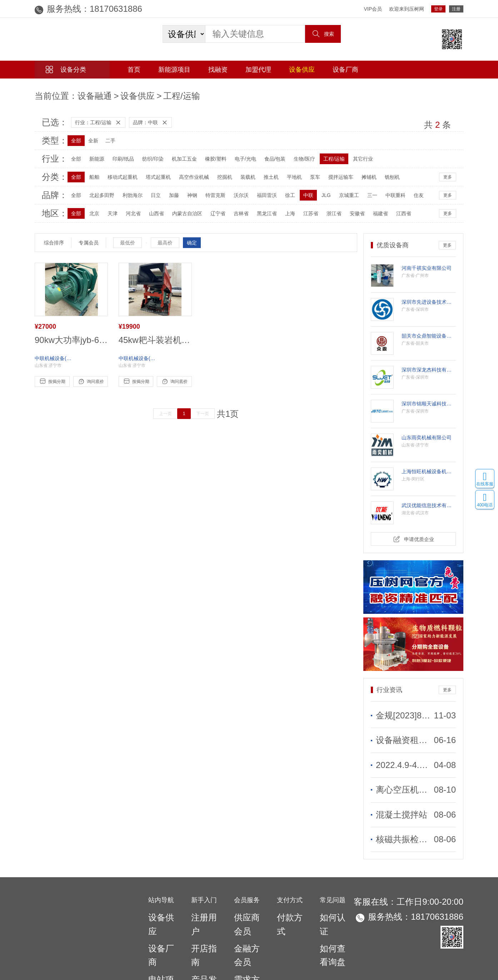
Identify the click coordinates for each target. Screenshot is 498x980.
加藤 (168, 190)
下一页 (208, 402)
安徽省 (351, 208)
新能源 (91, 153)
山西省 (150, 208)
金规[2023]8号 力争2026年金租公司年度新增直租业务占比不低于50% (404, 706)
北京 (88, 208)
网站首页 (192, 939)
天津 (106, 208)
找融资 (218, 70)
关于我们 (223, 939)
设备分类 (66, 70)
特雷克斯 (209, 190)
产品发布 (201, 897)
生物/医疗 (298, 153)
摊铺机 (363, 171)
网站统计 (10, 976)
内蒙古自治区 (181, 208)
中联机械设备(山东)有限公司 (54, 347)
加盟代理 (258, 70)
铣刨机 (386, 171)
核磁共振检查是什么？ (401, 802)
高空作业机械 (188, 171)
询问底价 (91, 370)
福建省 (374, 208)
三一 (366, 190)
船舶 (88, 171)
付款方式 (287, 874)
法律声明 (306, 939)
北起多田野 (96, 190)
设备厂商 (345, 70)
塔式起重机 (152, 171)
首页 (134, 70)
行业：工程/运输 (96, 117)
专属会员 (89, 237)
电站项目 (158, 897)
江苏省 (305, 208)
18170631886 (87, 9)
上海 (284, 208)
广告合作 (252, 939)
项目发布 (201, 909)
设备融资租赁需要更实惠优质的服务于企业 (404, 726)
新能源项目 (174, 70)
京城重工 (343, 190)
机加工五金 (178, 153)
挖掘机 (219, 171)
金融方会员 (246, 886)
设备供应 (302, 70)
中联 (302, 190)
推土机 (265, 171)
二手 (104, 135)
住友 (413, 190)
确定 (192, 237)
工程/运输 (123, 93)
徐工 (284, 190)
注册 (456, 9)
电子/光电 (239, 153)
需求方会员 (246, 897)
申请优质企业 (413, 533)
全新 (87, 135)
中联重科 (389, 190)
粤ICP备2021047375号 (313, 950)
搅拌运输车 (335, 171)
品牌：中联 (148, 117)
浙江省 (328, 208)
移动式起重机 (116, 171)
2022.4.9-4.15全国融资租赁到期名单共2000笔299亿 (404, 744)
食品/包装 (269, 153)
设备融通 (70, 93)
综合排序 (54, 237)
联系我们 (280, 939)
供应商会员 (246, 874)
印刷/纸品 (117, 153)
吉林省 (235, 208)
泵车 (309, 171)
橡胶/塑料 (210, 153)
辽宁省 (212, 208)
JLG (320, 190)
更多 (448, 171)
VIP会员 (373, 9)
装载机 (242, 171)
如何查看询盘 (335, 886)
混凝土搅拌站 (391, 783)
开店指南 (201, 886)
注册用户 (201, 874)
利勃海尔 (126, 190)
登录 (438, 9)
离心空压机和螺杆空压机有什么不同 (404, 764)
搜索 (323, 34)
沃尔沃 (235, 190)
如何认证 (330, 874)
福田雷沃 (261, 190)
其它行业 (357, 153)
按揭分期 (52, 370)
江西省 (398, 208)
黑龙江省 (261, 208)
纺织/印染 (147, 153)
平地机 (288, 171)
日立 (150, 190)
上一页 (170, 402)
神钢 (186, 190)
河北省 (127, 208)
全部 (70, 135)
